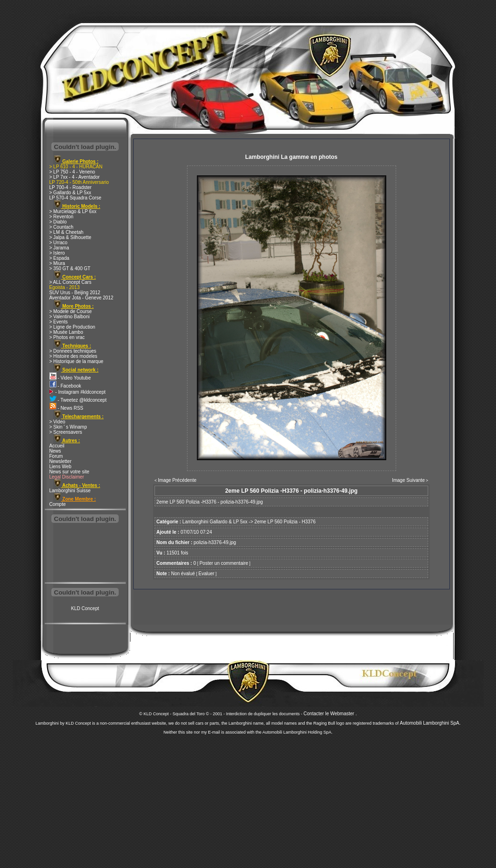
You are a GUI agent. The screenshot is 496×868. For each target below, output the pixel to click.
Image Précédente (177, 480)
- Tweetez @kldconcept (78, 400)
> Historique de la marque (77, 361)
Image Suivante (408, 480)
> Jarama (59, 248)
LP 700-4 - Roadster (71, 187)
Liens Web (61, 467)
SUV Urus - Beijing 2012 (75, 293)
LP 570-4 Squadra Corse (75, 198)
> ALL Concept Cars (70, 282)
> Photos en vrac (67, 337)
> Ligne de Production (73, 327)
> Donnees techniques (73, 351)
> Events (59, 322)
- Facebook (65, 386)
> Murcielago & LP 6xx (73, 211)
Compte (58, 504)
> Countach (61, 227)
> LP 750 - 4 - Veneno (72, 172)
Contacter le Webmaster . (330, 714)
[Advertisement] (85, 554)
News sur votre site (69, 472)
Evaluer (206, 574)
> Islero (57, 253)
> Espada (60, 258)
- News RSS (66, 408)
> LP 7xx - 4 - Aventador (75, 177)
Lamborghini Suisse (70, 491)
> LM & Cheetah (67, 232)
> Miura (57, 263)
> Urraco (59, 243)
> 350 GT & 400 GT (70, 269)
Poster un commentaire (224, 563)
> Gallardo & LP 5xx (70, 193)
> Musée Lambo (66, 332)
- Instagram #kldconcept (78, 392)
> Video (57, 422)
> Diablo (58, 222)
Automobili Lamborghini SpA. (430, 723)
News (55, 451)
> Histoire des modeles (73, 356)
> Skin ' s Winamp (68, 427)
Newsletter (61, 461)
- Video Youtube (70, 378)
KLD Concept (85, 608)
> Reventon (61, 217)
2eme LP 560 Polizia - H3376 (285, 522)
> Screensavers (66, 432)
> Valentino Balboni (70, 317)
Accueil (57, 446)
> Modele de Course (71, 311)
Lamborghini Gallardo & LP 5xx (215, 522)
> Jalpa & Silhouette (70, 237)
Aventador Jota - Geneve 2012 (81, 298)
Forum (56, 456)
